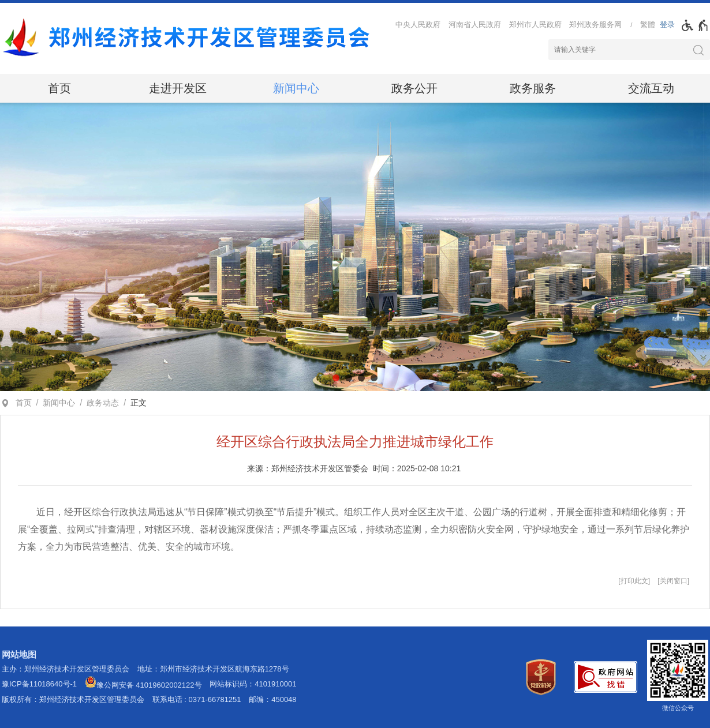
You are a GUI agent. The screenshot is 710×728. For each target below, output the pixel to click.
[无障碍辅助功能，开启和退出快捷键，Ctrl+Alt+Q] (695, 25)
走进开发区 (178, 88)
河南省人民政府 (475, 25)
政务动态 (103, 403)
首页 (59, 88)
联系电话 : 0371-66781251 (197, 699)
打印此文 (634, 581)
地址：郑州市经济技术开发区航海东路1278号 (213, 669)
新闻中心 (296, 88)
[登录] (667, 25)
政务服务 (533, 88)
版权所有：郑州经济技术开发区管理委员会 (73, 699)
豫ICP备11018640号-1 (39, 684)
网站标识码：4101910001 (253, 684)
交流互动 (651, 88)
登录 (667, 25)
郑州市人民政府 (535, 25)
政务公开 (414, 88)
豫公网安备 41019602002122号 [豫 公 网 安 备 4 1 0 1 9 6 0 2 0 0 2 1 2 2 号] (143, 683)
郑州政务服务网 (595, 25)
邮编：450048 (272, 699)
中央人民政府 (418, 25)
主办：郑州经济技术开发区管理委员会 (66, 669)
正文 (139, 403)
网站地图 (19, 655)
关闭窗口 (674, 581)
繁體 (648, 25)
